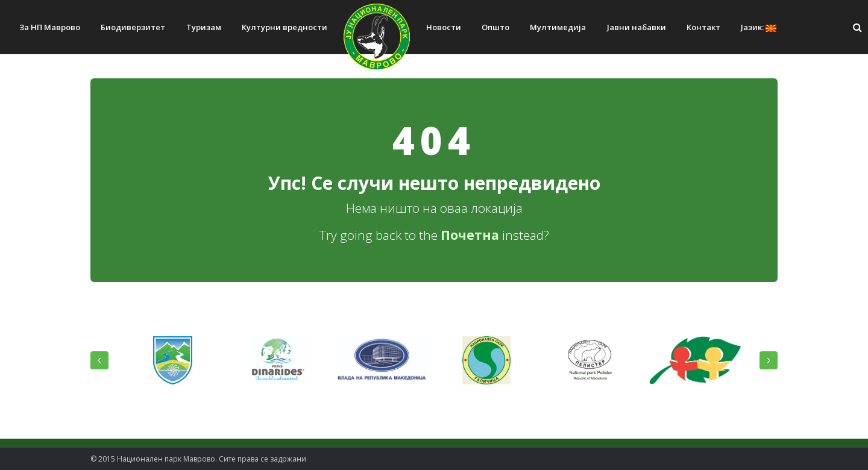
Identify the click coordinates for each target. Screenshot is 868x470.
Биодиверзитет (133, 27)
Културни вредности (285, 27)
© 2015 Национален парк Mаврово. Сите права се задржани (198, 459)
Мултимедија (558, 27)
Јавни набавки (637, 27)
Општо (495, 27)
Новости (444, 27)
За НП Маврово (50, 27)
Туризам (204, 27)
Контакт (703, 27)
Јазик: (759, 27)
